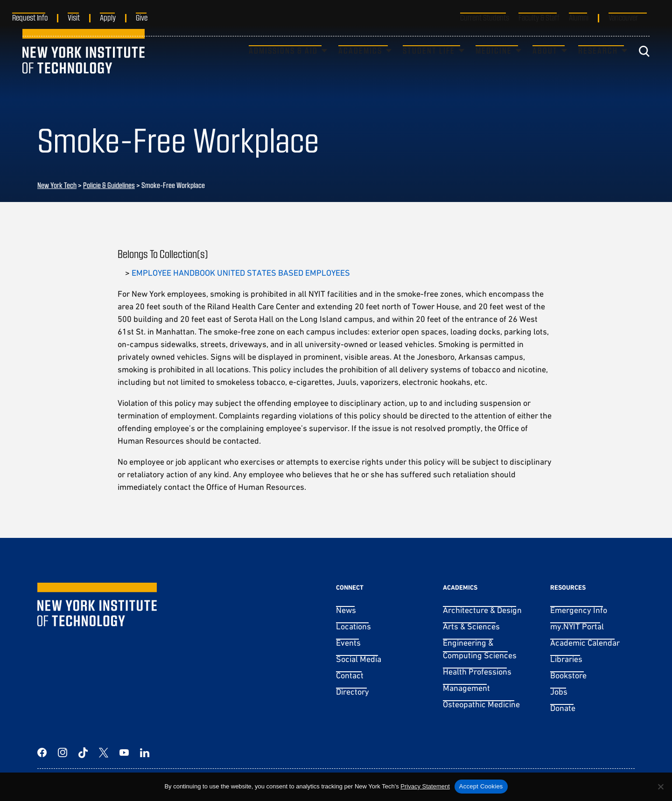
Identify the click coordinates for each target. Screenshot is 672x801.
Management (466, 688)
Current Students (485, 17)
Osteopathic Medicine (481, 704)
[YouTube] (124, 752)
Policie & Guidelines (109, 185)
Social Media (359, 659)
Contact (350, 675)
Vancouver (623, 17)
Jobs (559, 692)
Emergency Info (579, 610)
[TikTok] (83, 752)
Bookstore (568, 675)
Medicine (494, 67)
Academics (360, 67)
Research (598, 67)
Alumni (579, 17)
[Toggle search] (644, 68)
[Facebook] (42, 752)
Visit (84, 17)
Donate (563, 708)
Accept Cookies (481, 786)
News (346, 610)
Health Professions (477, 672)
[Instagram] (63, 752)
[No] (660, 787)
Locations (353, 626)
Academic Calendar (585, 643)
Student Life (429, 67)
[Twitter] (104, 752)
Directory (353, 692)
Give (152, 17)
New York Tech (57, 185)
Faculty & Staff (539, 17)
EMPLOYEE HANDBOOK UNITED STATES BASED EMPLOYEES (241, 273)
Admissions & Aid (283, 67)
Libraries (566, 659)
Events (348, 643)
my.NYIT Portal (577, 626)
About (545, 67)
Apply (118, 17)
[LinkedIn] (145, 752)
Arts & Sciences (471, 626)
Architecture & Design (482, 610)
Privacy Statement (425, 786)
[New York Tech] (84, 68)
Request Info (40, 17)
